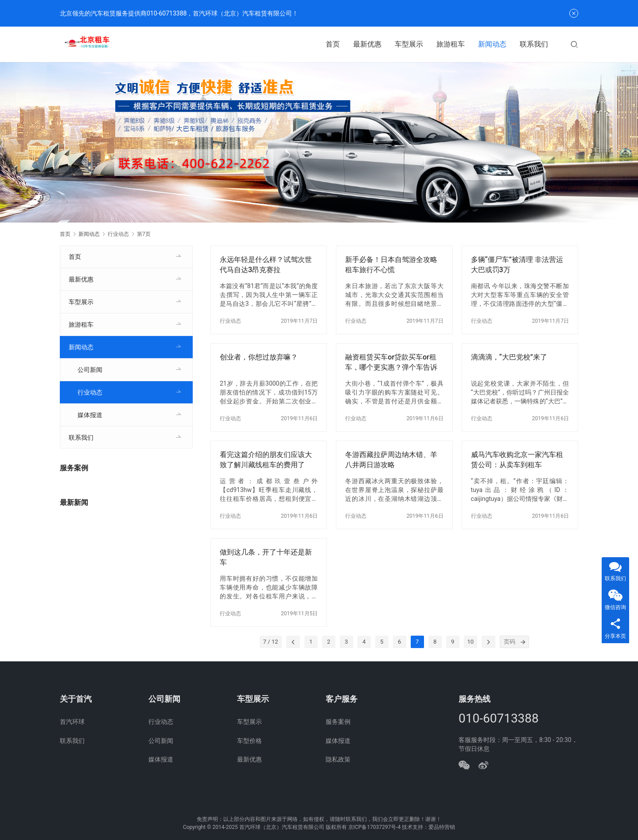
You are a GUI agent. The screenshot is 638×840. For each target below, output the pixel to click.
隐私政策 (338, 759)
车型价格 (249, 741)
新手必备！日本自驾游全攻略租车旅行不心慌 (391, 264)
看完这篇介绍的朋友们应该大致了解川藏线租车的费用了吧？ (266, 460)
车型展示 (409, 44)
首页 (333, 44)
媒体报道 (90, 415)
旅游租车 (451, 44)
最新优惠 (367, 44)
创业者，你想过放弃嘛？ (259, 357)
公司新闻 (90, 370)
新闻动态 (492, 44)
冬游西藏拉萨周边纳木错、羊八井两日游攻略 (391, 459)
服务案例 (338, 722)
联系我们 (534, 44)
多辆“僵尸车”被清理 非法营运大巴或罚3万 (517, 264)
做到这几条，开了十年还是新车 (266, 557)
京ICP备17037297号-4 (375, 827)
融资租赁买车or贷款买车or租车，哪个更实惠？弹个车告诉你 (391, 362)
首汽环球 (72, 722)
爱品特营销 (442, 827)
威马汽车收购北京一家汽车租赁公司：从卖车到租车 (517, 459)
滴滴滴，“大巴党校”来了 (509, 357)
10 (471, 642)
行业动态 (230, 321)
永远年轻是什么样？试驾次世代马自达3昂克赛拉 (266, 264)
